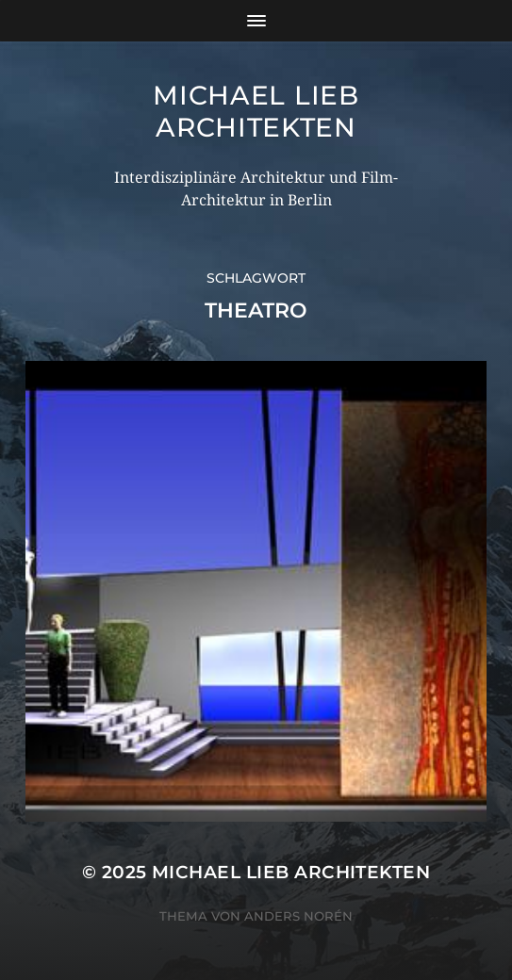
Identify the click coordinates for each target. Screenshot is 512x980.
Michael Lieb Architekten (256, 111)
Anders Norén (298, 916)
